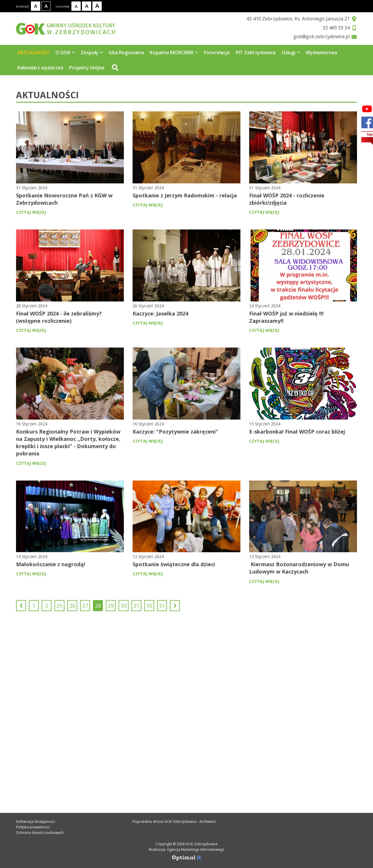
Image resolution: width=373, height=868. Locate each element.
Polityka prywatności (33, 827)
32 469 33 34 (336, 28)
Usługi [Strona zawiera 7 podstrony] (291, 52)
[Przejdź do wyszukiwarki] (114, 68)
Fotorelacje (217, 52)
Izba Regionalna (126, 52)
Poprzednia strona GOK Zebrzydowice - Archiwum (174, 821)
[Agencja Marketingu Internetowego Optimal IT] (186, 859)
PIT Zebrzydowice (256, 52)
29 (111, 606)
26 (72, 606)
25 (59, 606)
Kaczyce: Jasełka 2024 (160, 313)
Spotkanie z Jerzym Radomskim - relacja (185, 195)
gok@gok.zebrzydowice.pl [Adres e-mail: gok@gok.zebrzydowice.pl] (56, 747)
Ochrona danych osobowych (40, 833)
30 (124, 606)
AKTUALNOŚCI (34, 52)
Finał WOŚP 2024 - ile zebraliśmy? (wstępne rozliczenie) (59, 317)
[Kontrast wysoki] (46, 6)
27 (85, 606)
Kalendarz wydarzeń (40, 68)
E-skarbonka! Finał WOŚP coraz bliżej (297, 432)
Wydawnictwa (321, 52)
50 (149, 606)
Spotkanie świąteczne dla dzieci (174, 564)
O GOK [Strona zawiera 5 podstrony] (65, 52)
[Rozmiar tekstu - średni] (87, 6)
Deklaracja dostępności (36, 821)
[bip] (367, 138)
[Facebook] (367, 109)
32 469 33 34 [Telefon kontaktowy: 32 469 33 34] (39, 734)
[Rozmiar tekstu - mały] (76, 6)
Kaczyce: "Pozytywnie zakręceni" (175, 432)
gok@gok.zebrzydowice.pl (322, 36)
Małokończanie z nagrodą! (51, 564)
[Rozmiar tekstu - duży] (97, 6)
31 (136, 606)
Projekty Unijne (87, 68)
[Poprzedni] (21, 606)
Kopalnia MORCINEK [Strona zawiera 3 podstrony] (174, 52)
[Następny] (175, 606)
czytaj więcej (31, 212)
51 (162, 606)
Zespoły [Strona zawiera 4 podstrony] (92, 52)
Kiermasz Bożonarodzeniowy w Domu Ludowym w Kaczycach (299, 568)
